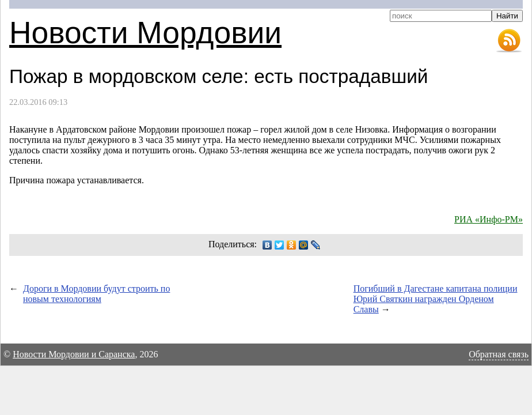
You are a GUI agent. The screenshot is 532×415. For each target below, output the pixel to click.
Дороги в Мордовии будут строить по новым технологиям (96, 294)
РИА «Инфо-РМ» (489, 219)
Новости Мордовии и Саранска (74, 354)
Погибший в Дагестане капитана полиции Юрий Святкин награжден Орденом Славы (436, 299)
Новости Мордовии (145, 33)
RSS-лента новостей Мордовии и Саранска (509, 41)
